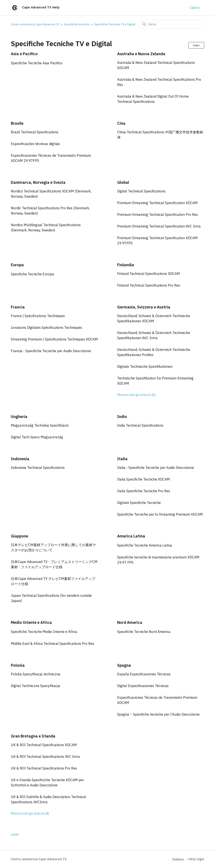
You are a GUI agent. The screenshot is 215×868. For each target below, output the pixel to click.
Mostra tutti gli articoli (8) (136, 395)
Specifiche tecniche (77, 24)
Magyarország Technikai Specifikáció (40, 425)
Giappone (20, 536)
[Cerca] (172, 24)
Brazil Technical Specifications (35, 132)
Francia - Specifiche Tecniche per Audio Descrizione (51, 351)
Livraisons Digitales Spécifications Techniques (46, 328)
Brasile (17, 123)
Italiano (180, 859)
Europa (17, 265)
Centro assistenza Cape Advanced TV (35, 24)
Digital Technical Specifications (141, 191)
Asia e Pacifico (24, 54)
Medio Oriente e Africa (31, 622)
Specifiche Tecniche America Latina (145, 545)
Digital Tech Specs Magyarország (37, 437)
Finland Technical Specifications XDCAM (149, 274)
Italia (122, 459)
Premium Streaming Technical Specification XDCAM (157, 203)
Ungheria (19, 417)
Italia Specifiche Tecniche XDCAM (144, 479)
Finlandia (126, 265)
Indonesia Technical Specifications (38, 468)
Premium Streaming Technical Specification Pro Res (158, 215)
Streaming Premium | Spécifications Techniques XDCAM (54, 339)
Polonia (18, 665)
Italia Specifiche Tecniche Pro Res (144, 491)
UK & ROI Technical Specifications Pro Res (44, 768)
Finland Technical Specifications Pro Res (149, 285)
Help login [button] (196, 859)
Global (123, 182)
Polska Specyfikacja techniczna (36, 674)
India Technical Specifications (140, 425)
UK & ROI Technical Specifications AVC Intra (45, 757)
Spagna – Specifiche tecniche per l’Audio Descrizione (158, 714)
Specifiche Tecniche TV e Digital (115, 24)
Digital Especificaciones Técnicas (143, 686)
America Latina (131, 536)
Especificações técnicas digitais (35, 144)
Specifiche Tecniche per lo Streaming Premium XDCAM (160, 514)
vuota (15, 834)
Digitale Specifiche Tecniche (139, 503)
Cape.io (195, 8)
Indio (122, 417)
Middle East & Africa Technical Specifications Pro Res (53, 644)
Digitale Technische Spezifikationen (145, 366)
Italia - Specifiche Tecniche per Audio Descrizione (156, 468)
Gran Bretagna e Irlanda (33, 736)
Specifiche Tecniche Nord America (144, 632)
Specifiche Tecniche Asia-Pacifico (37, 63)
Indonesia (20, 459)
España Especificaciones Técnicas (144, 674)
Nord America (130, 622)
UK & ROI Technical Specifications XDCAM (44, 745)
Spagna (124, 665)
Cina (121, 123)
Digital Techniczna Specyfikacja (35, 686)
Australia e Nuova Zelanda (141, 54)
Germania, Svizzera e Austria (144, 307)
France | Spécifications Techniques (38, 316)
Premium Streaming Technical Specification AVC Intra (159, 226)
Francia (18, 307)
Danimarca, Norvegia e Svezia (38, 182)
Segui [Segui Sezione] (196, 45)
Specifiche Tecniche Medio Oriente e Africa (44, 632)
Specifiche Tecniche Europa (32, 274)
